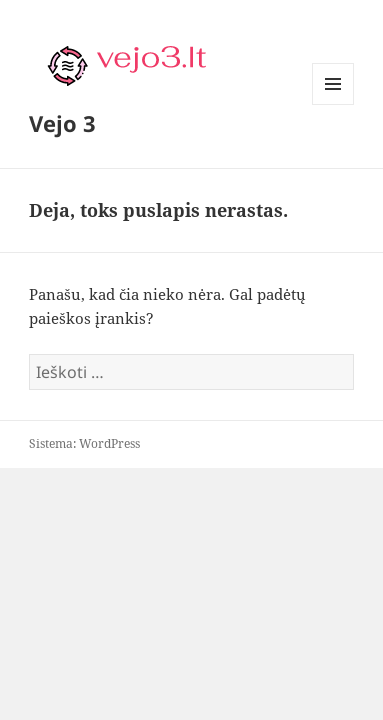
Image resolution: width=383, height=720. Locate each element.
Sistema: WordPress (84, 443)
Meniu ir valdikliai (333, 104)
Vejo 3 (62, 123)
